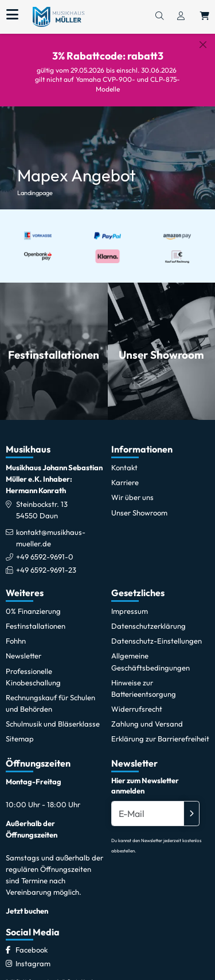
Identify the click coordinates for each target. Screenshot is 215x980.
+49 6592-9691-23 (46, 560)
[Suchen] (159, 17)
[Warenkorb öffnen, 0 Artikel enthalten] (205, 17)
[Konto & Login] (181, 17)
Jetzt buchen (27, 901)
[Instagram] (33, 954)
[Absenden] (191, 804)
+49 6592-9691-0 (45, 547)
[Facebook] (32, 941)
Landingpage (35, 183)
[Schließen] (203, 45)
